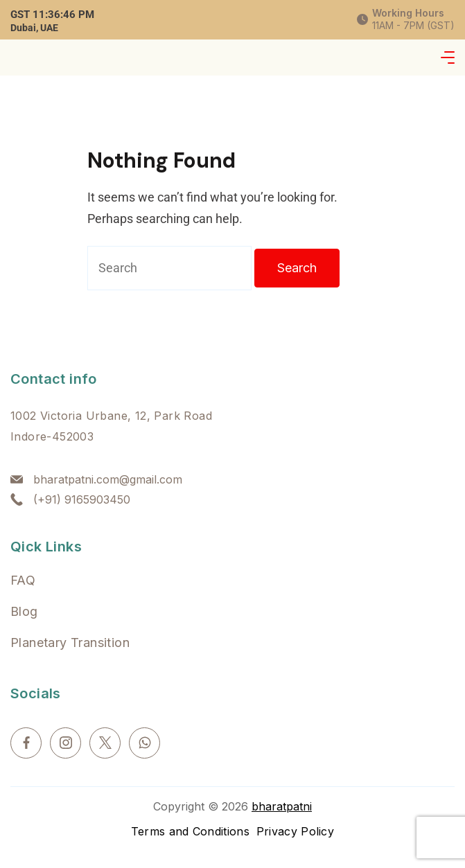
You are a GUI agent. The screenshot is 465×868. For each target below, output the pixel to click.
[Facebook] (26, 743)
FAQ (23, 580)
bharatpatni (282, 806)
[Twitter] (105, 743)
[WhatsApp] (144, 743)
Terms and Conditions (190, 831)
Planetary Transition (70, 643)
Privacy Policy (295, 831)
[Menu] (448, 57)
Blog (24, 611)
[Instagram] (65, 743)
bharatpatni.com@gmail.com (108, 479)
